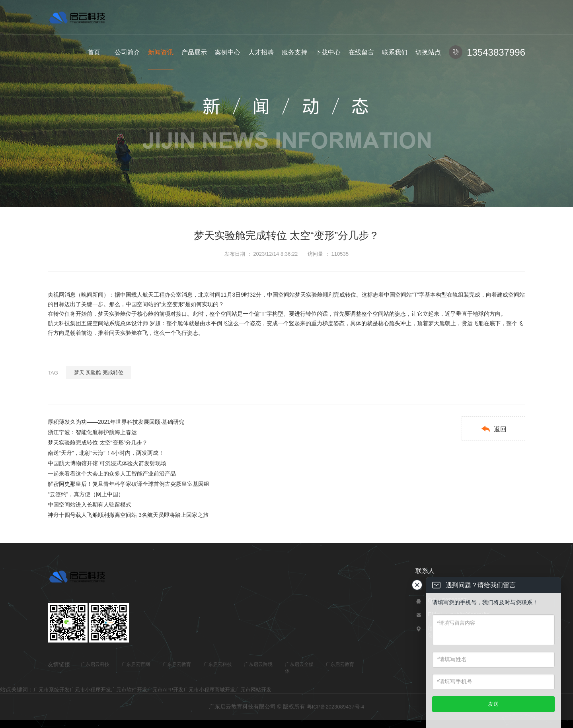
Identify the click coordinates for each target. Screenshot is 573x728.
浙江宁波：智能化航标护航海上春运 (92, 432)
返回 (494, 429)
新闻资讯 (161, 52)
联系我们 (395, 52)
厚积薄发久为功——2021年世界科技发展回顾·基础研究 (116, 422)
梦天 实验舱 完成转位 (99, 372)
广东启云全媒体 (299, 668)
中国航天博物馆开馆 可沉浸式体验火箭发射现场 (107, 463)
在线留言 (361, 52)
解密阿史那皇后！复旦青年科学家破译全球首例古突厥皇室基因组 (129, 484)
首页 (94, 52)
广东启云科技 (95, 664)
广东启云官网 (136, 664)
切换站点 (428, 52)
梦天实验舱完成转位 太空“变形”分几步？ (98, 443)
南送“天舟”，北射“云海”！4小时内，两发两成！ (106, 453)
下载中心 (328, 52)
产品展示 (194, 52)
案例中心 (228, 52)
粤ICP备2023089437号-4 (336, 707)
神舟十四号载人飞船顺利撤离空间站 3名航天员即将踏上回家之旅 (128, 515)
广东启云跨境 (258, 664)
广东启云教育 (177, 664)
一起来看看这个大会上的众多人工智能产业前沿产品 (112, 474)
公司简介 (127, 52)
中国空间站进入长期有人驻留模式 (90, 505)
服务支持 (294, 52)
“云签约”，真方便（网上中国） (86, 494)
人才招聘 (261, 52)
